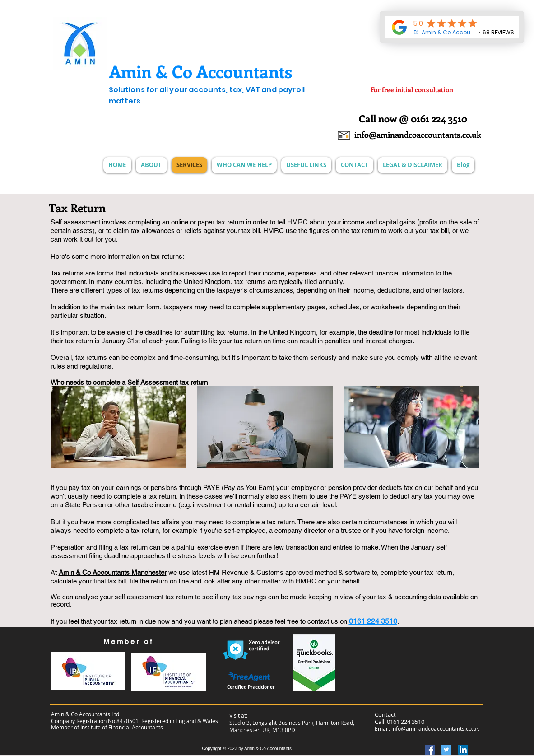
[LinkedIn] (463, 750)
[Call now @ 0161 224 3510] (413, 119)
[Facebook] (430, 750)
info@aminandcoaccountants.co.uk (435, 728)
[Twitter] (446, 750)
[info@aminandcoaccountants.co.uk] (418, 135)
